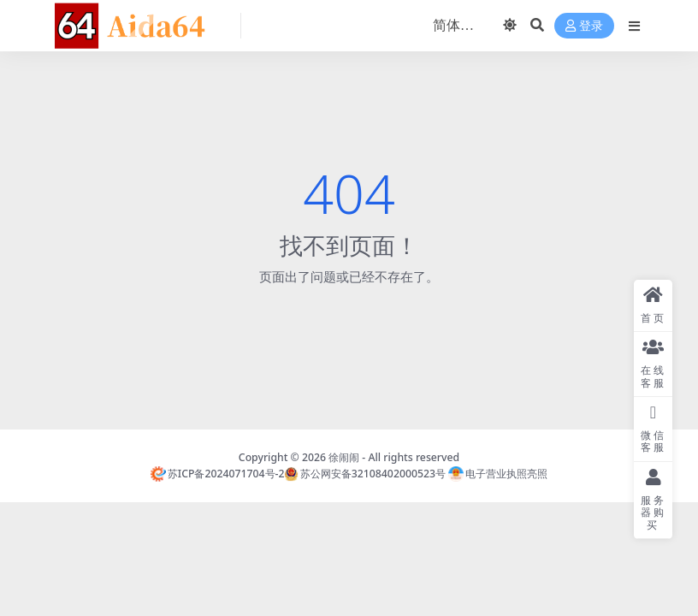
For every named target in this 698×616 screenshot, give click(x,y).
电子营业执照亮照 (498, 474)
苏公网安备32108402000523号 (364, 474)
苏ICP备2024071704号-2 (218, 474)
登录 (584, 26)
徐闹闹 (344, 457)
